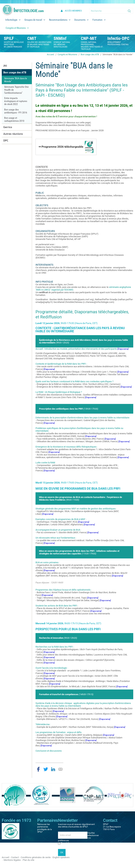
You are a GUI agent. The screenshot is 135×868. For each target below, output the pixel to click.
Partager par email (60, 769)
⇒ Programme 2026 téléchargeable (66, 147)
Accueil (51, 54)
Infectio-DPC (118, 38)
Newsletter (66, 843)
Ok (130, 11)
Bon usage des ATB (90, 54)
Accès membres (73, 11)
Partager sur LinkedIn (53, 769)
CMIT (32, 38)
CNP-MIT (89, 38)
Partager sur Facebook (38, 769)
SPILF (9, 38)
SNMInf (60, 38)
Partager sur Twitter (46, 769)
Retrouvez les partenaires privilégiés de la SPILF (45, 828)
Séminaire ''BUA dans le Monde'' (118, 54)
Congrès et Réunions (67, 54)
